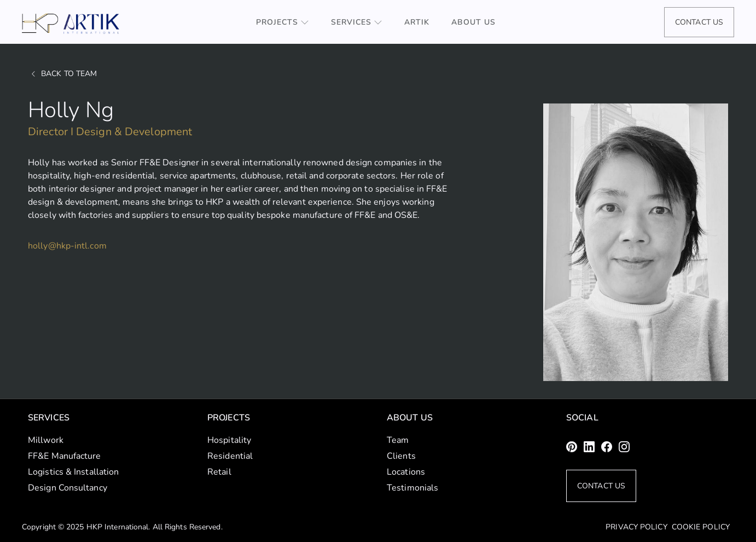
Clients (401, 456)
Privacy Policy (636, 527)
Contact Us (699, 22)
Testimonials (412, 488)
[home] (71, 24)
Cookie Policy (701, 527)
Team (398, 440)
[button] (283, 22)
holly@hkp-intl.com (67, 246)
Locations (406, 472)
